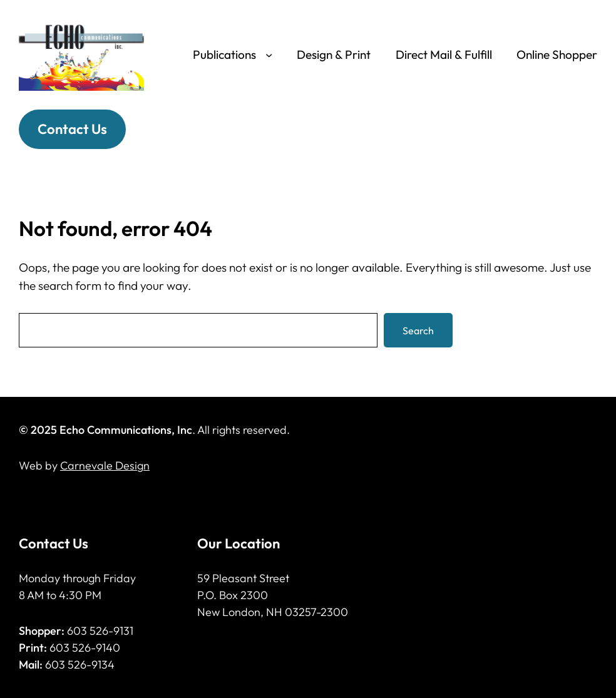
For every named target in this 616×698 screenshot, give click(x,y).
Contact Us (72, 129)
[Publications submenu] (269, 55)
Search (418, 331)
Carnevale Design (105, 465)
